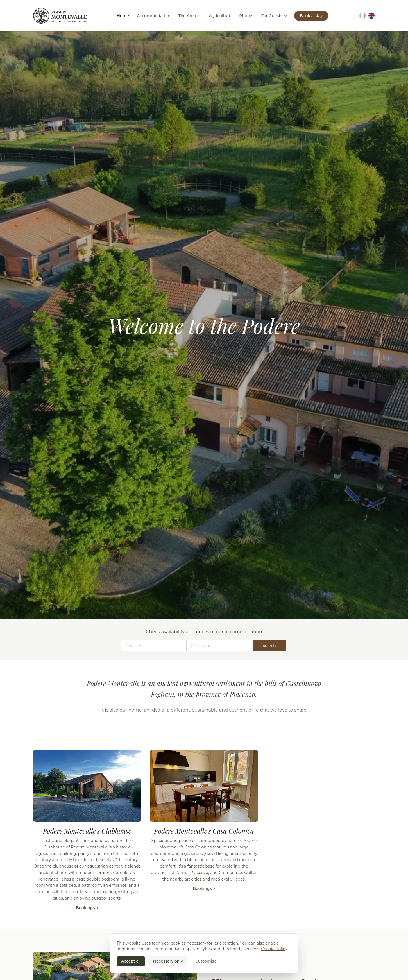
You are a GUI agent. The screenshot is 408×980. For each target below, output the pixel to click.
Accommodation (154, 16)
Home (123, 16)
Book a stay (311, 16)
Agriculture (220, 16)
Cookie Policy (274, 949)
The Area (190, 16)
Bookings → (87, 908)
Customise (206, 961)
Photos (246, 16)
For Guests (274, 16)
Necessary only (168, 961)
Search (269, 645)
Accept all (131, 961)
